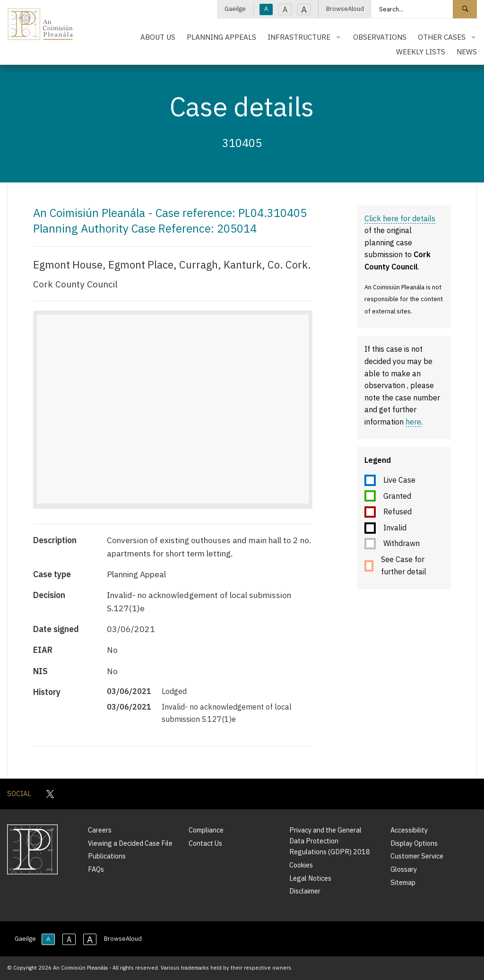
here (413, 422)
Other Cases (442, 37)
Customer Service (417, 856)
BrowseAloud (345, 9)
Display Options (414, 843)
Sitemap (403, 882)
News (467, 52)
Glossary (404, 869)
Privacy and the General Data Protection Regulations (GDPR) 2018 (330, 841)
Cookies (301, 865)
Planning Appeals (221, 37)
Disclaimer (305, 891)
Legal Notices (310, 878)
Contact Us (205, 843)
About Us (158, 37)
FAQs (96, 869)
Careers (100, 830)
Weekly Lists (421, 52)
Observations (380, 37)
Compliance (206, 830)
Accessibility (409, 830)
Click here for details (400, 218)
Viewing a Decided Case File (130, 843)
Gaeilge (235, 9)
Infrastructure (299, 37)
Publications (107, 856)
